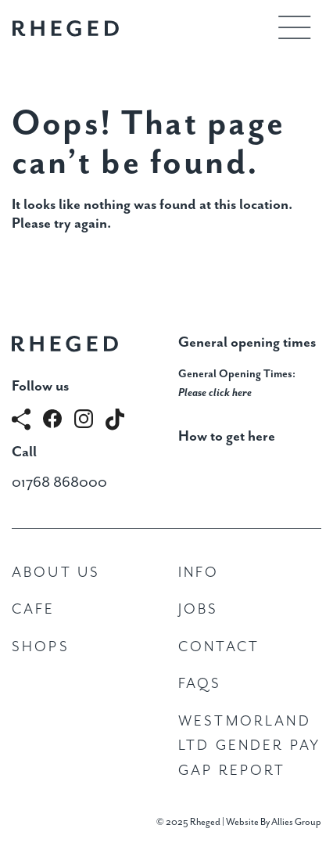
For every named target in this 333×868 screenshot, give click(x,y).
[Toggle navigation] (295, 27)
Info (199, 573)
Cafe (34, 609)
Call (24, 452)
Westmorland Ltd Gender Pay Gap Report (249, 746)
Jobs (199, 609)
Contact (219, 647)
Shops (41, 647)
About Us (56, 573)
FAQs (200, 684)
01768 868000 (59, 483)
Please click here (215, 393)
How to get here (227, 436)
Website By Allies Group (274, 822)
